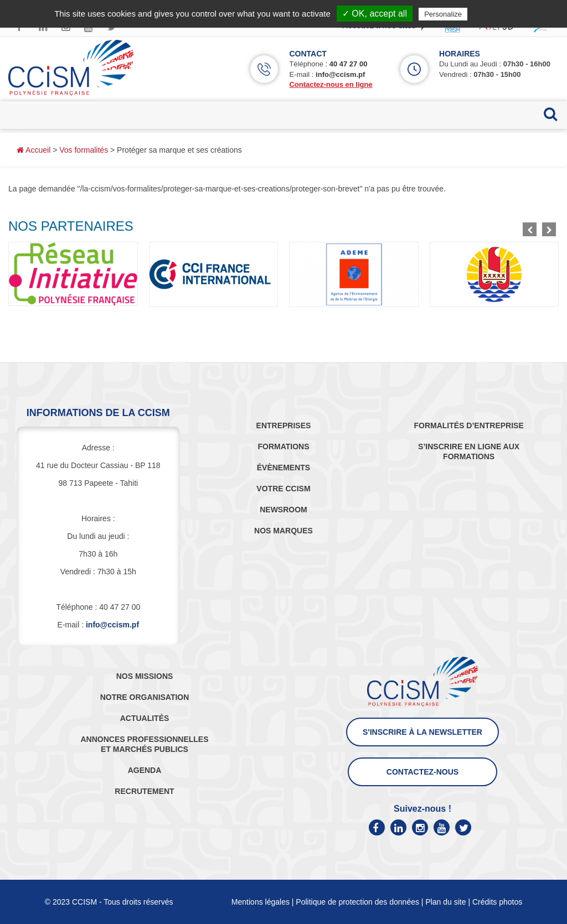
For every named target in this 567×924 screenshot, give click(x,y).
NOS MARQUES (283, 531)
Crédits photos (497, 902)
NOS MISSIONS (145, 676)
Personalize (443, 14)
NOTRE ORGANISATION (145, 697)
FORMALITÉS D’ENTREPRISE (468, 425)
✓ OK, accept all (375, 14)
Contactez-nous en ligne (331, 84)
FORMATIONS (283, 447)
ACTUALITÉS (145, 718)
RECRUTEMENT (144, 791)
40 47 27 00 (349, 64)
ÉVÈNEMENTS (283, 468)
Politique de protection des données (357, 902)
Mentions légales (261, 902)
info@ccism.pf (340, 74)
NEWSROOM (283, 510)
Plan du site (445, 902)
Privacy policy (497, 14)
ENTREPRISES (284, 425)
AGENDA (145, 770)
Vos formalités (84, 150)
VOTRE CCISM (283, 489)
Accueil (33, 150)
